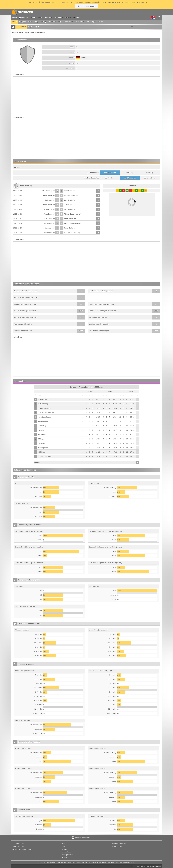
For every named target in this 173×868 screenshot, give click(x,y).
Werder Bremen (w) (71, 195)
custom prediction (72, 17)
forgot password (68, 855)
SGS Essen (42, 452)
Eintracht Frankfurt (44, 408)
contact (64, 849)
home (15, 17)
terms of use (66, 852)
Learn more (91, 6)
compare (23, 22)
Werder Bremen (43, 421)
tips (88, 22)
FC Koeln (41, 430)
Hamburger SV (43, 448)
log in (30, 27)
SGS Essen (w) (50, 219)
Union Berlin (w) (69, 191)
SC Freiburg (42, 426)
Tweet (132, 26)
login (94, 22)
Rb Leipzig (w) (50, 200)
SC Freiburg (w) (49, 209)
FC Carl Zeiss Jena (45, 456)
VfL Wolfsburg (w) (49, 191)
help (60, 22)
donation (52, 22)
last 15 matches (149, 178)
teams (15, 22)
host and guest (110, 173)
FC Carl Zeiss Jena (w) (72, 214)
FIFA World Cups (18, 844)
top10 (40, 17)
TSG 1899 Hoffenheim (46, 413)
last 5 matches (110, 178)
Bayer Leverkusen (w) (72, 223)
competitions (68, 22)
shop (36, 22)
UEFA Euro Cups (18, 846)
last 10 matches (130, 178)
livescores (49, 17)
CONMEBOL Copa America (22, 849)
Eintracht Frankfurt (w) (72, 233)
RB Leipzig (42, 439)
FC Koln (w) (68, 205)
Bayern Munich (43, 399)
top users (59, 17)
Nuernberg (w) (50, 228)
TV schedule (80, 22)
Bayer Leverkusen (44, 417)
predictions (24, 17)
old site (101, 22)
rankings (44, 22)
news (30, 22)
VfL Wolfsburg (43, 404)
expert (33, 17)
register (38, 27)
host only (130, 173)
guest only (149, 173)
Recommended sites (119, 844)
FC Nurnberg (42, 443)
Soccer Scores (117, 846)
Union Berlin (42, 435)
